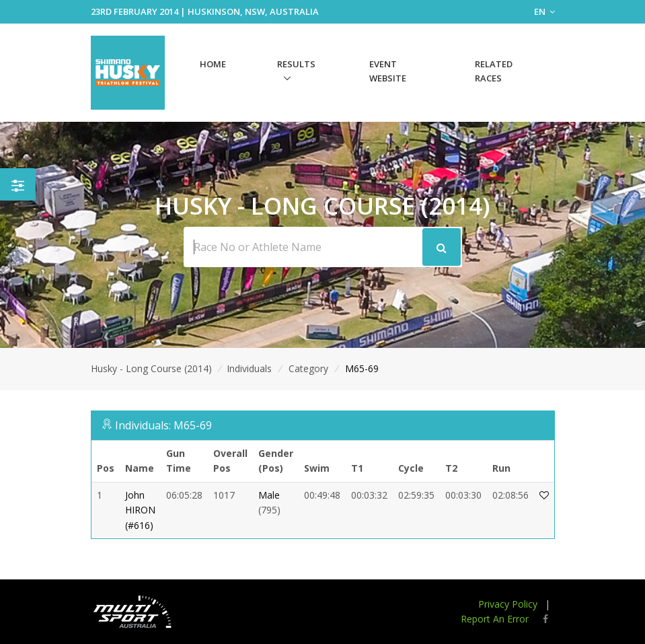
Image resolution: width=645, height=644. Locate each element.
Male (269, 495)
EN (544, 11)
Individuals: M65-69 (163, 425)
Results (296, 64)
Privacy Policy (508, 604)
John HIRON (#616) (140, 510)
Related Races (494, 71)
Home (213, 64)
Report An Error (495, 619)
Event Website (388, 71)
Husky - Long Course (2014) (151, 368)
